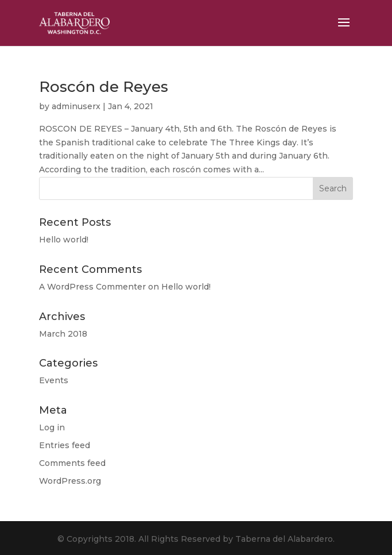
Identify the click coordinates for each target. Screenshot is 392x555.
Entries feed (65, 445)
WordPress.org (70, 481)
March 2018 (63, 334)
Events (54, 380)
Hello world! (64, 240)
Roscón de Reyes (104, 87)
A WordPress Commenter (92, 287)
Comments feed (72, 463)
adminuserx (76, 106)
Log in (52, 427)
